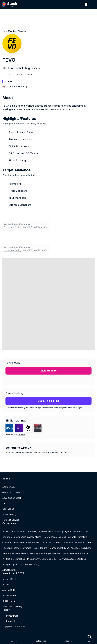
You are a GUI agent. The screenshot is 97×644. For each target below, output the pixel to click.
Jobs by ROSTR (10, 590)
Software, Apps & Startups (72, 559)
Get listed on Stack (12, 492)
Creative (83, 537)
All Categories (9, 570)
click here (64, 452)
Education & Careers (74, 542)
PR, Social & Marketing (14, 559)
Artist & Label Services (14, 531)
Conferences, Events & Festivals (60, 537)
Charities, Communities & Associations (22, 537)
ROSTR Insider (10, 595)
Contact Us (8, 509)
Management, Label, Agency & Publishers (70, 548)
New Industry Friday (12, 606)
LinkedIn (11, 621)
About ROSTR (9, 579)
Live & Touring (10, 31)
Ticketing (22, 31)
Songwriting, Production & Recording (21, 564)
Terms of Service (11, 520)
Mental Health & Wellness (15, 553)
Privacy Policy (9, 514)
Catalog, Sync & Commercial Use (72, 531)
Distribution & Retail (51, 542)
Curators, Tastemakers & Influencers (21, 542)
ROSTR (6, 584)
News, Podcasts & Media (75, 553)
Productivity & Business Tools (42, 559)
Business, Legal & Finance (40, 531)
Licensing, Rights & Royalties (17, 548)
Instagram (12, 616)
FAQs (5, 503)
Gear (89, 542)
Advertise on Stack (12, 498)
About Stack (9, 487)
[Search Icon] (90, 637)
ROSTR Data (9, 601)
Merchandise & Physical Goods (46, 553)
